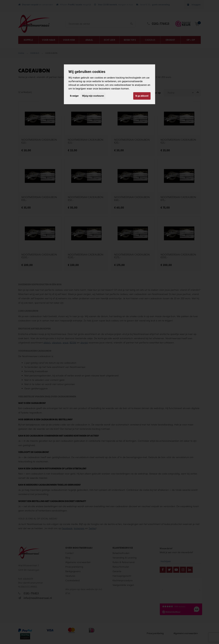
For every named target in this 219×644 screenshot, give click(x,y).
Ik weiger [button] (74, 96)
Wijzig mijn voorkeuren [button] (93, 96)
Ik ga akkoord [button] (142, 96)
